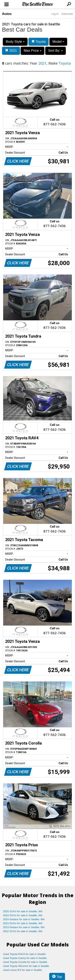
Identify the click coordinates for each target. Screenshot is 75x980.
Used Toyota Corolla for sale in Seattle (25, 962)
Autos (7, 14)
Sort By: (55, 51)
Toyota (39, 42)
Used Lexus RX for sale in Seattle (22, 970)
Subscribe (67, 14)
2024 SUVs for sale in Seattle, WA (23, 915)
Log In (55, 14)
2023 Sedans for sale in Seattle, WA (24, 927)
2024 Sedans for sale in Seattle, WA (24, 919)
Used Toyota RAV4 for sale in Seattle (24, 954)
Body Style (15, 42)
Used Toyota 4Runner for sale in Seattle (26, 966)
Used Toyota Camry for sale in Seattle (25, 958)
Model (58, 42)
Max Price (32, 51)
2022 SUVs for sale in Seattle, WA (23, 931)
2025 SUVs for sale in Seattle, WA (23, 911)
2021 (11, 51)
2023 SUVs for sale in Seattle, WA (23, 923)
